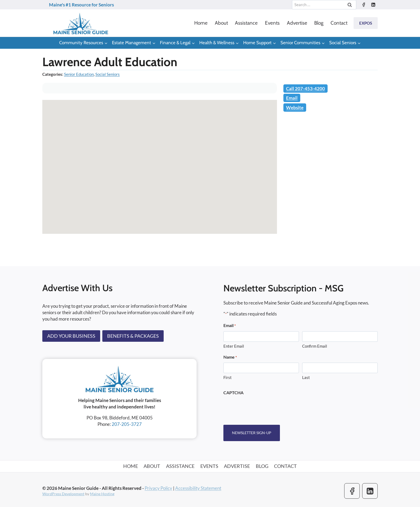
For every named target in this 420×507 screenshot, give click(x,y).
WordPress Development (63, 494)
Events (272, 23)
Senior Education (79, 74)
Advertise (297, 23)
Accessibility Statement (198, 488)
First (228, 378)
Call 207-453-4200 (305, 89)
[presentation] (264, 408)
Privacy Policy (158, 488)
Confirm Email (315, 346)
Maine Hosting (102, 494)
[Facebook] (363, 5)
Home (201, 23)
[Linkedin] (373, 5)
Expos (366, 23)
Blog (319, 23)
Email (292, 98)
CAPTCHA (233, 393)
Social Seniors (108, 74)
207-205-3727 (127, 424)
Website (295, 108)
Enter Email (234, 346)
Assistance (246, 23)
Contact (339, 23)
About (221, 23)
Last (306, 378)
